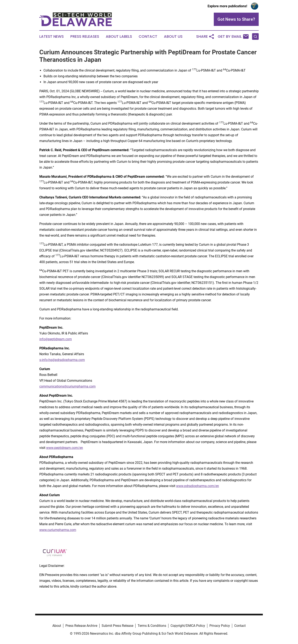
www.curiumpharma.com (58, 530)
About (57, 626)
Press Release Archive (81, 626)
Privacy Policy (220, 626)
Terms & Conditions (152, 626)
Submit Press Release (117, 626)
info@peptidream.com (56, 339)
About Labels (119, 36)
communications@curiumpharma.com (67, 386)
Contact (148, 36)
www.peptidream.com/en (65, 448)
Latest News (52, 36)
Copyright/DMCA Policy (188, 626)
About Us (173, 36)
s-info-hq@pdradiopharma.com (62, 360)
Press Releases (85, 36)
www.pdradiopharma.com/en (198, 486)
